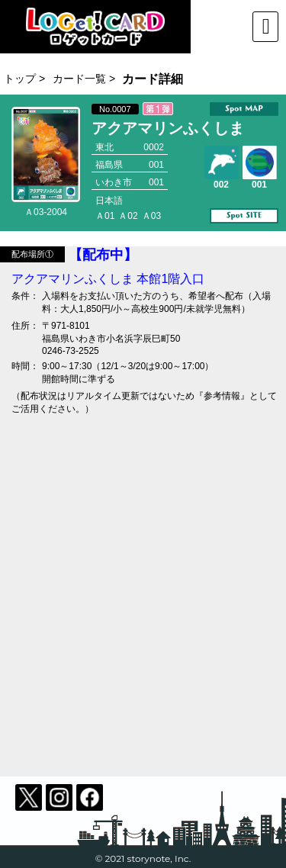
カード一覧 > (84, 79)
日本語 (109, 201)
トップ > (24, 79)
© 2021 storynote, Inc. (143, 858)
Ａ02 (128, 216)
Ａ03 (151, 216)
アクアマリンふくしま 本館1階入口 (108, 279)
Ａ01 (105, 216)
